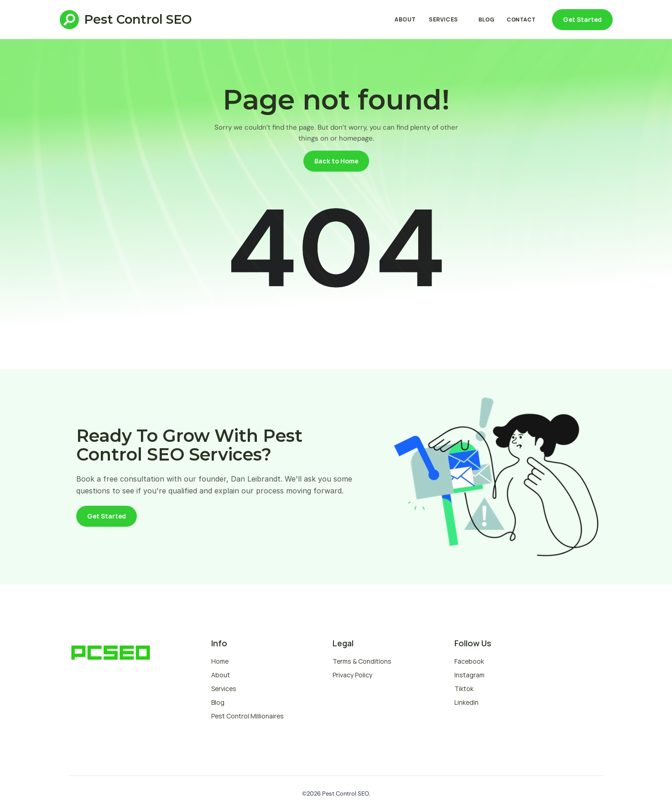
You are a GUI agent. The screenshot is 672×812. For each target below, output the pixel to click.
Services (443, 19)
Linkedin (466, 702)
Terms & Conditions (362, 661)
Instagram (469, 675)
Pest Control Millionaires (247, 716)
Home (220, 661)
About (405, 19)
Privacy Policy (352, 675)
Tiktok (464, 689)
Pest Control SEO (138, 19)
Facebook (469, 661)
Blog (486, 20)
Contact (521, 20)
